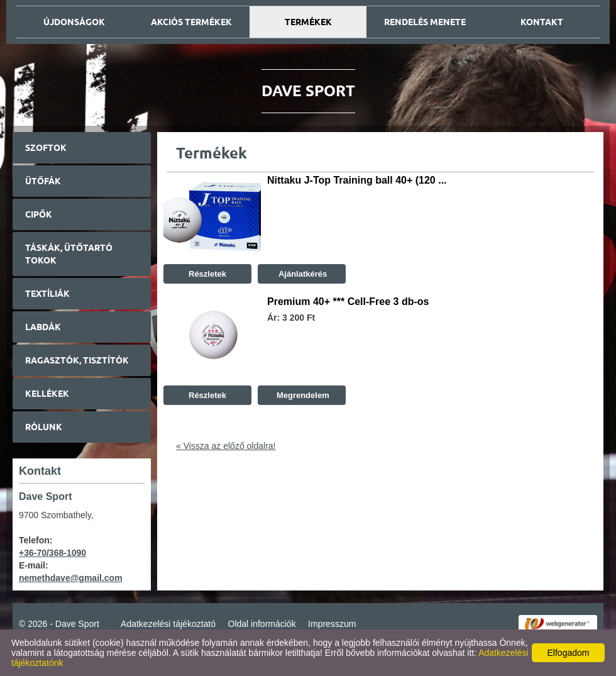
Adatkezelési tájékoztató (168, 624)
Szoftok (46, 148)
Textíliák (47, 294)
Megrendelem (301, 395)
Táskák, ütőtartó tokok (69, 254)
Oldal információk (262, 624)
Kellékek (47, 394)
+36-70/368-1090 (52, 553)
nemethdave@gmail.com (71, 578)
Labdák (43, 327)
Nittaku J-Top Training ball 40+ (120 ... (357, 180)
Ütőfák (43, 181)
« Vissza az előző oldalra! (226, 446)
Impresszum (332, 624)
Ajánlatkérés (302, 274)
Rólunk (44, 427)
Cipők (39, 214)
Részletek (207, 274)
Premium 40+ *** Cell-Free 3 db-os (348, 302)
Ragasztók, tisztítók (77, 360)
